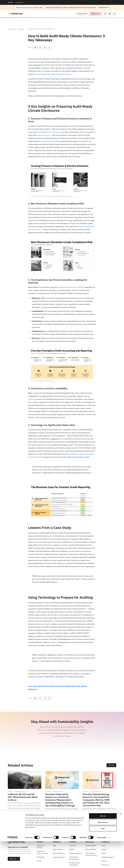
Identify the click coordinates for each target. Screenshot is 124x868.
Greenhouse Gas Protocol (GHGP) (71, 287)
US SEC (49, 132)
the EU (39, 132)
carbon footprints (47, 141)
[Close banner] (121, 841)
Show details (102, 864)
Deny (103, 855)
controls (31, 399)
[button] (104, 7)
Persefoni (10, 2)
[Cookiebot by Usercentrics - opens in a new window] (13, 864)
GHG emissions (44, 135)
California (56, 132)
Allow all (103, 843)
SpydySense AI (19, 2)
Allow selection (103, 849)
